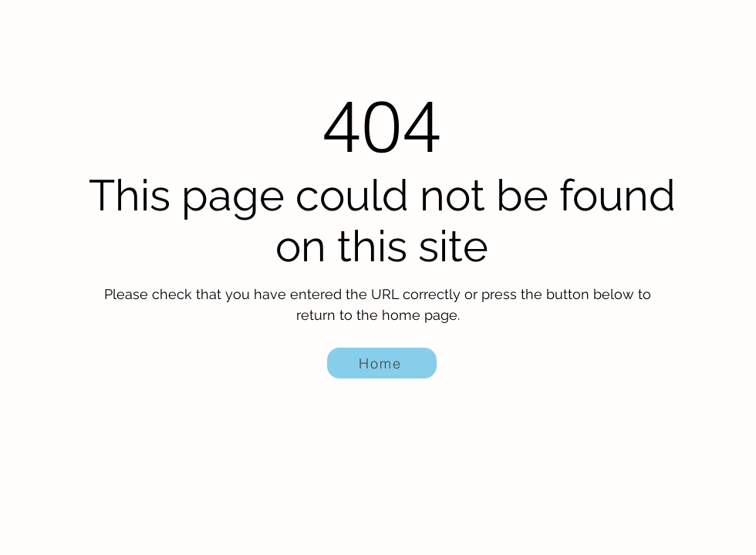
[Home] (382, 363)
